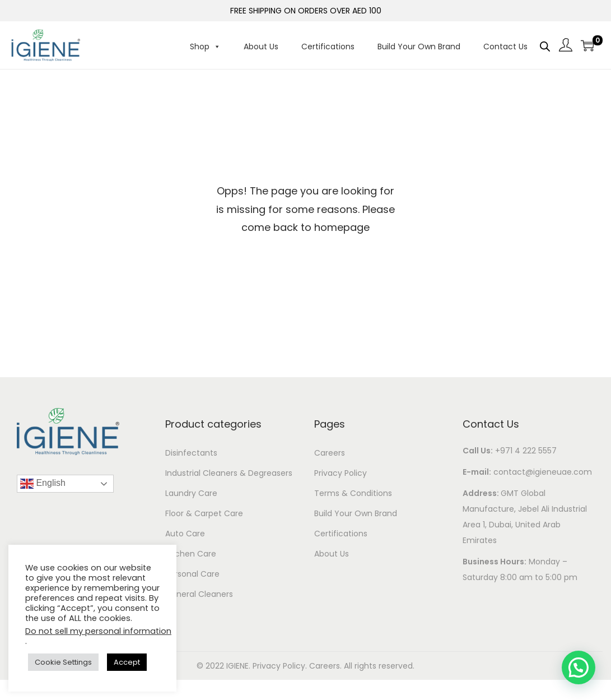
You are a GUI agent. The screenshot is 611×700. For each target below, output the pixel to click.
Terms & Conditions (353, 493)
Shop (205, 47)
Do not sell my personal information (98, 631)
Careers (330, 453)
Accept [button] (127, 662)
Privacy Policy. (281, 666)
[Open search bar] (545, 46)
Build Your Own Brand (419, 47)
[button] (579, 667)
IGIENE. (239, 666)
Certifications (328, 47)
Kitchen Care (191, 554)
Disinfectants (191, 453)
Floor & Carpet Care (204, 513)
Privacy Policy (341, 473)
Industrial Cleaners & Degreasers (229, 473)
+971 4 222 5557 (526, 451)
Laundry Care (191, 493)
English (43, 484)
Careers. (327, 666)
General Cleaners (199, 594)
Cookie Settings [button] (63, 662)
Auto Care (185, 534)
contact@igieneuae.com (543, 472)
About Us (261, 47)
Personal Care (192, 574)
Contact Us (505, 47)
